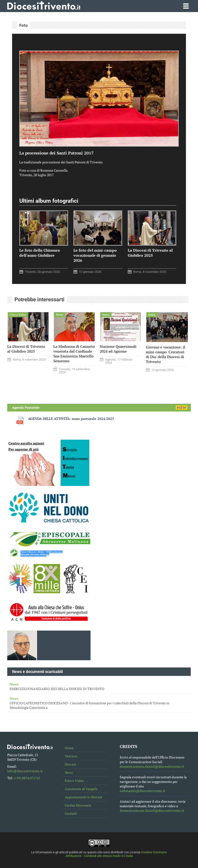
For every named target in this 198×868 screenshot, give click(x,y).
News (69, 772)
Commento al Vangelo (81, 789)
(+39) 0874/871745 (27, 778)
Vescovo (71, 756)
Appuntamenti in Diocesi (83, 797)
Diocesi (70, 764)
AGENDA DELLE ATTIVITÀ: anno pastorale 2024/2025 (71, 419)
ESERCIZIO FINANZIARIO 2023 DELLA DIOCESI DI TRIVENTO (99, 686)
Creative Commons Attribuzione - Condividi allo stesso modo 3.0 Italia (116, 854)
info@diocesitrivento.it (25, 771)
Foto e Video (74, 781)
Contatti (71, 813)
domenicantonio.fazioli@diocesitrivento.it (152, 766)
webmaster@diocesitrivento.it (142, 791)
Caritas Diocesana (78, 805)
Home (69, 748)
